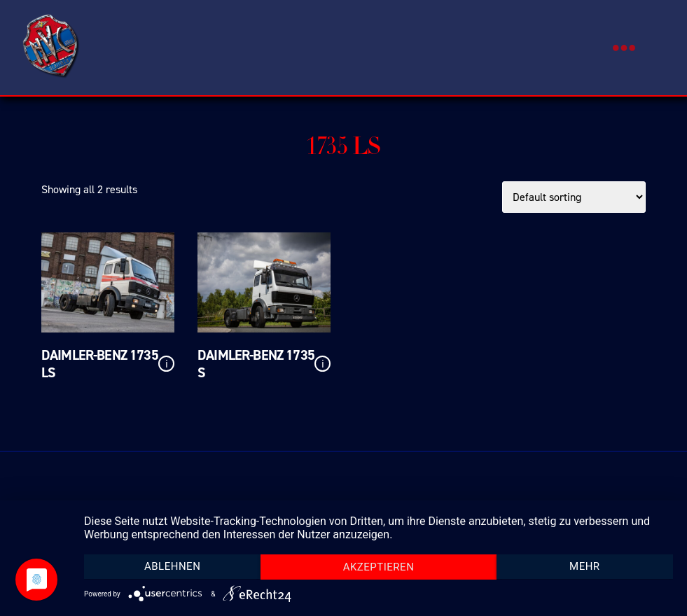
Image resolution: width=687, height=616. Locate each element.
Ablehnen (172, 566)
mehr (585, 566)
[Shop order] (574, 197)
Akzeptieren (379, 567)
